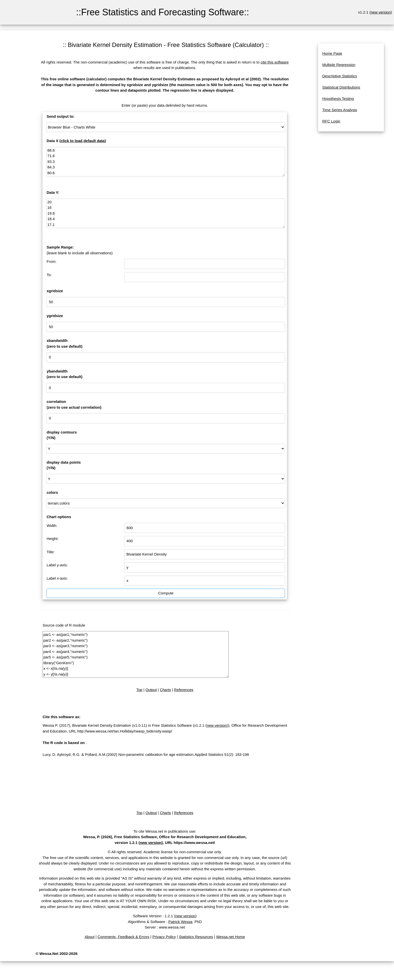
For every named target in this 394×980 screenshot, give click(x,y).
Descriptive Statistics (339, 76)
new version (381, 12)
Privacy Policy (164, 937)
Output (151, 690)
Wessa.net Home (231, 937)
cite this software (275, 62)
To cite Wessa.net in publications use (164, 831)
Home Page (332, 53)
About (90, 937)
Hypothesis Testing (338, 99)
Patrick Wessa (180, 922)
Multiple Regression (339, 65)
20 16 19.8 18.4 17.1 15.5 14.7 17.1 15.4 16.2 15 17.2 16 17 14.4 (166, 213)
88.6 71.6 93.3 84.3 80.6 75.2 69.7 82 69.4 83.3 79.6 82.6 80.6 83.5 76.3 (166, 162)
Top (139, 690)
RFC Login (331, 121)
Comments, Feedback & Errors (123, 937)
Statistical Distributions (341, 87)
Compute (166, 593)
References (184, 690)
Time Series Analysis (340, 110)
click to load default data (83, 141)
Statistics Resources (196, 937)
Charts (165, 690)
